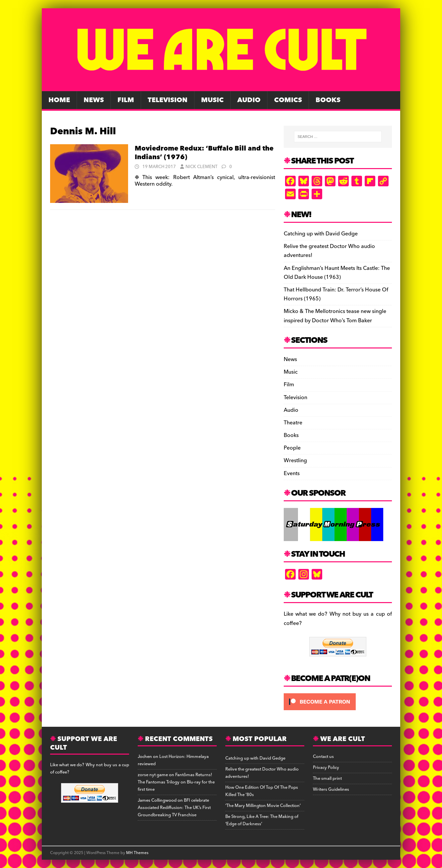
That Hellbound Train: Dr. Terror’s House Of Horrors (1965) (336, 294)
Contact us (323, 757)
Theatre (293, 423)
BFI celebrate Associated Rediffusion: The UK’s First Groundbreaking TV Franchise (174, 808)
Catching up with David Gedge (321, 234)
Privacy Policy (326, 768)
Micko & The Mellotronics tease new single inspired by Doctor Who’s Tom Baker (335, 316)
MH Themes (137, 853)
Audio (249, 100)
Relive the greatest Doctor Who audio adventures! (329, 251)
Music (212, 100)
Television (168, 100)
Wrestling (295, 461)
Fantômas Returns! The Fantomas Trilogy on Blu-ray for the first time (176, 782)
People (292, 448)
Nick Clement (201, 167)
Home (59, 100)
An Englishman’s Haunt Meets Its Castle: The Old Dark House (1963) (337, 273)
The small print (327, 778)
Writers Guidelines (331, 789)
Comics (288, 100)
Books (328, 100)
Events (292, 473)
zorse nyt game (153, 775)
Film (126, 100)
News (94, 100)
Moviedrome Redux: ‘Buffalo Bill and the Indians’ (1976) (204, 153)
